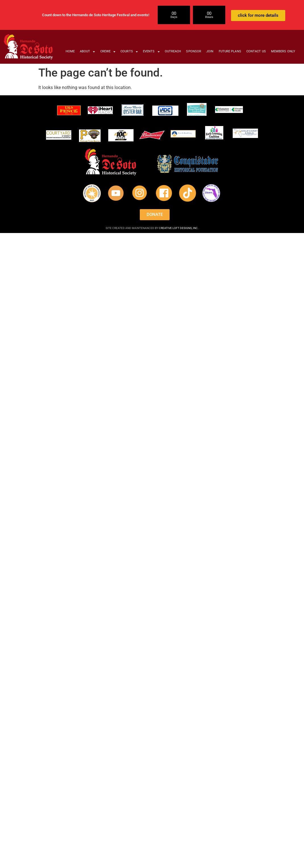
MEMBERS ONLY (283, 51)
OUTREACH (173, 51)
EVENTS (151, 52)
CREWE (108, 52)
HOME (70, 51)
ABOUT (88, 52)
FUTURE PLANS (230, 51)
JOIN (210, 51)
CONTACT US (256, 51)
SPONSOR (194, 51)
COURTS (129, 52)
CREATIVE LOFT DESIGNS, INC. (179, 228)
